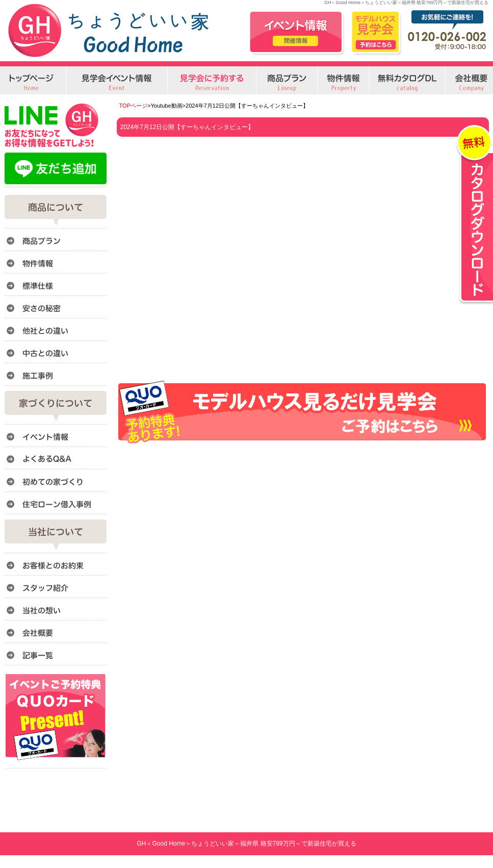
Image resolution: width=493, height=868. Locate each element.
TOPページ (134, 106)
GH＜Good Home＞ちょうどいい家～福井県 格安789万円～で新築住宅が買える (246, 844)
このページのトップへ (463, 456)
